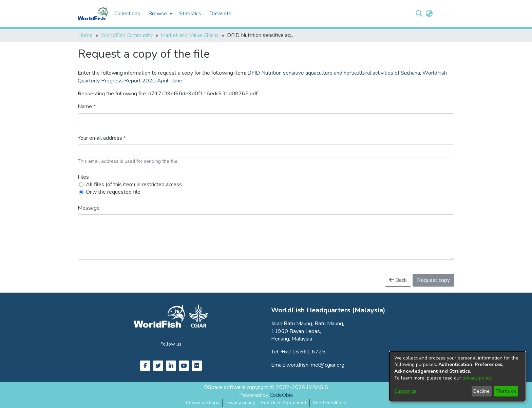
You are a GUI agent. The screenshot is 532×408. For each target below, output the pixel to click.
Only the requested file (113, 192)
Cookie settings (203, 403)
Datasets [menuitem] (220, 14)
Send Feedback (329, 403)
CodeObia (281, 395)
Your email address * (102, 138)
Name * (87, 106)
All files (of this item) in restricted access (134, 184)
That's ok (506, 391)
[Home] (93, 14)
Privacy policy (240, 403)
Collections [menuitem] (127, 14)
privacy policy (477, 378)
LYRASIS (317, 387)
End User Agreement (284, 403)
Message (89, 208)
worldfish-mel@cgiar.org (315, 365)
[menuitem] (160, 14)
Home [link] (85, 35)
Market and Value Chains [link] (190, 35)
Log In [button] (443, 14)
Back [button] (398, 280)
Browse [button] (158, 14)
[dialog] (457, 376)
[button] (419, 14)
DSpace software (225, 387)
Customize (405, 391)
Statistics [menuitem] (190, 14)
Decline (481, 391)
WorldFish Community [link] (127, 35)
